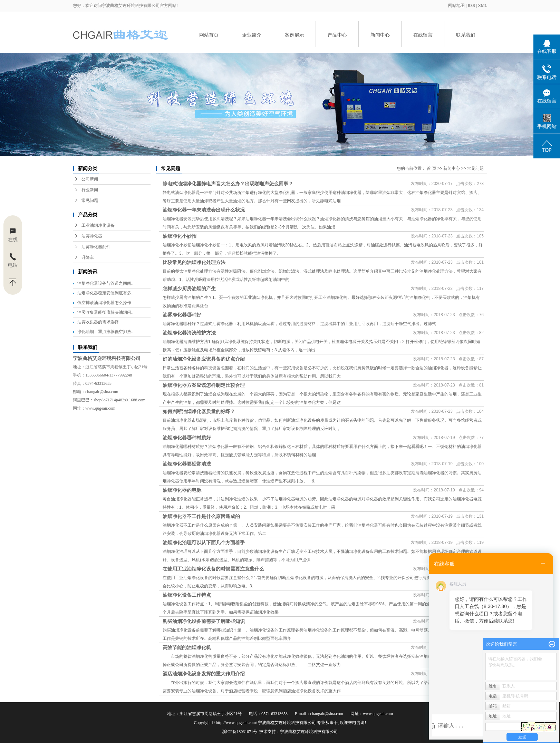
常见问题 (90, 201)
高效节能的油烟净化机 (187, 647)
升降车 (88, 257)
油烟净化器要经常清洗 (187, 464)
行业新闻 (90, 190)
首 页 (431, 168)
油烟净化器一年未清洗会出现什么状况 (204, 210)
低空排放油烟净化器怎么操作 (104, 303)
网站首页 (209, 35)
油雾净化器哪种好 (182, 315)
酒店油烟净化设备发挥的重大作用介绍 (204, 674)
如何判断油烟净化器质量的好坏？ (199, 411)
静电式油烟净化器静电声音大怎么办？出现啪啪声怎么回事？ (228, 184)
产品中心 (337, 35)
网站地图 (457, 6)
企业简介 (252, 35)
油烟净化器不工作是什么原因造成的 (201, 516)
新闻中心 (380, 35)
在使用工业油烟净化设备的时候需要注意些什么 (213, 569)
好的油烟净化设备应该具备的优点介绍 (204, 359)
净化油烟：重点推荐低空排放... (106, 332)
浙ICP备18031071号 (240, 732)
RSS (471, 6)
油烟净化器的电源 (182, 490)
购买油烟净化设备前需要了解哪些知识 (204, 621)
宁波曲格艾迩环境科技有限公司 (309, 732)
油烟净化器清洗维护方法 (189, 333)
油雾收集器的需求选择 (98, 322)
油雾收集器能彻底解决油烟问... (106, 312)
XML (482, 6)
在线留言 (423, 35)
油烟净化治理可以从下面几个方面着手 (204, 542)
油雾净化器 (92, 236)
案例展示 (295, 35)
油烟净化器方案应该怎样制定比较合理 (204, 385)
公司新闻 (90, 179)
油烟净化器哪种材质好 (187, 438)
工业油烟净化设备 (98, 225)
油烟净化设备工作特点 (187, 595)
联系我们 (466, 35)
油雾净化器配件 (96, 247)
